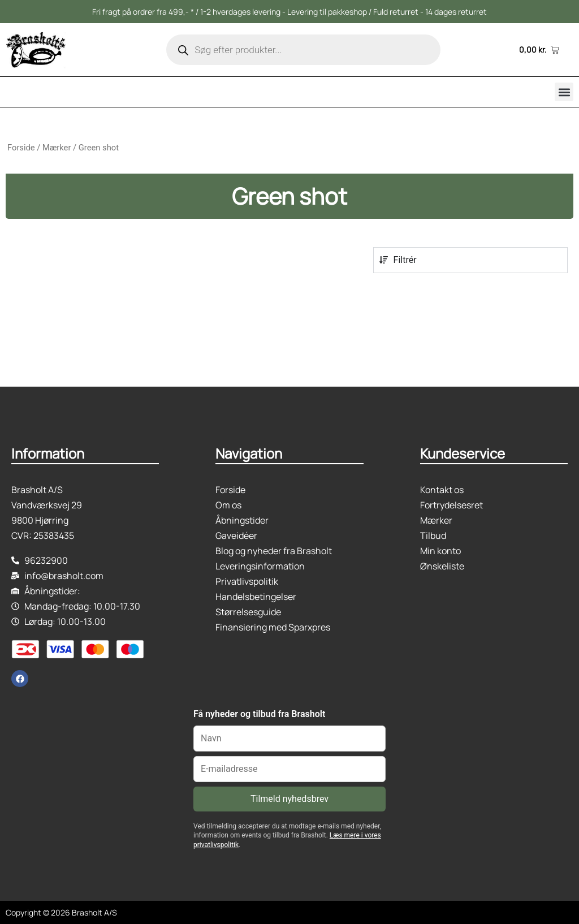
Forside (21, 148)
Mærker (57, 148)
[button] (564, 92)
